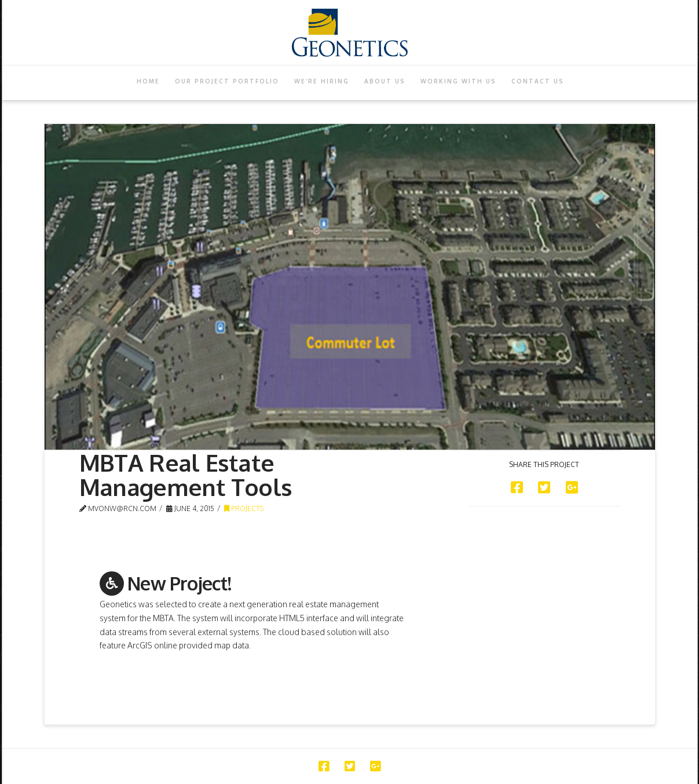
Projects (244, 508)
